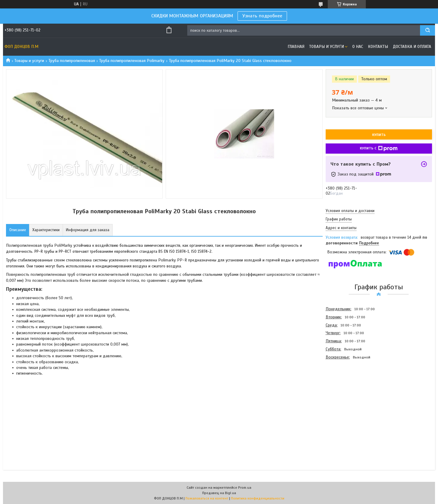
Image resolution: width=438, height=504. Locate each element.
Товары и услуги (327, 47)
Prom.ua (245, 488)
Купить (379, 135)
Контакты (378, 47)
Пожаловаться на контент (207, 498)
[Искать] (428, 30)
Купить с (379, 149)
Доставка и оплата (412, 47)
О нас (358, 47)
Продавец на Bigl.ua (219, 493)
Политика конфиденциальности (258, 498)
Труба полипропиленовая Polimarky (132, 61)
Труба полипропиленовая (72, 61)
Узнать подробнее (262, 16)
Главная (296, 47)
